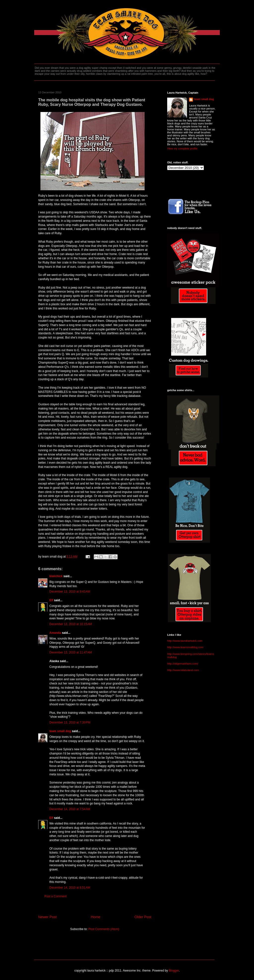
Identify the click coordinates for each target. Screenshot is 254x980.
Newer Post (47, 917)
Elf (51, 600)
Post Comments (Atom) (104, 929)
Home (95, 917)
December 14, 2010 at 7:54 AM (70, 809)
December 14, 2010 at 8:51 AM (70, 888)
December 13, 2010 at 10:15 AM (71, 624)
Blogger (174, 971)
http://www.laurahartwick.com (185, 641)
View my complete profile (182, 149)
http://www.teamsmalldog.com (185, 647)
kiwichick (56, 576)
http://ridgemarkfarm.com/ (183, 664)
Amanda (55, 633)
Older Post (143, 917)
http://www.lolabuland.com (183, 670)
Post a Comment (55, 896)
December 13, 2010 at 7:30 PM (70, 722)
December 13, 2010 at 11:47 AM (71, 652)
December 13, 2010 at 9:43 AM (70, 592)
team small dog (60, 731)
